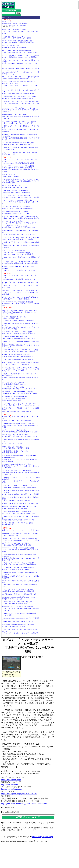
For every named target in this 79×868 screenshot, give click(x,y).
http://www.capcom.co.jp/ (11, 780)
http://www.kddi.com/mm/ (12, 789)
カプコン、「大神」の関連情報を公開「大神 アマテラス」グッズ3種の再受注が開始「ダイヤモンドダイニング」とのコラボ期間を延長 (17, 252)
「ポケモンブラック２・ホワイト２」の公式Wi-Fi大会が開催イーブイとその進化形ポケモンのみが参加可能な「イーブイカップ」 (21, 103)
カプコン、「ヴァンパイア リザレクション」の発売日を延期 (20, 504)
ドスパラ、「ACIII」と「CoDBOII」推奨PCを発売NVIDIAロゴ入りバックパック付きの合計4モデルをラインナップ (21, 202)
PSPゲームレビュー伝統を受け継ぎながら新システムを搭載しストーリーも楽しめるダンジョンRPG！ (15, 23)
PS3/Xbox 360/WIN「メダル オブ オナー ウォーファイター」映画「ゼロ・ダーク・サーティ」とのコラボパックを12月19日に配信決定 (21, 110)
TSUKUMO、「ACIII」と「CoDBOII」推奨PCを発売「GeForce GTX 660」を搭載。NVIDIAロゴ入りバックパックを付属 (20, 550)
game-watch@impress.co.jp (42, 837)
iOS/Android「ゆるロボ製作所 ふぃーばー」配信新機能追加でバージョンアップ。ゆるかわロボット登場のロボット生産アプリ (21, 466)
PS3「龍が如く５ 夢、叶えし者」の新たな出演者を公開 (19, 594)
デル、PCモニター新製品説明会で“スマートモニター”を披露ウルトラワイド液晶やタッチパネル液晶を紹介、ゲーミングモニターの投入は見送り (21, 181)
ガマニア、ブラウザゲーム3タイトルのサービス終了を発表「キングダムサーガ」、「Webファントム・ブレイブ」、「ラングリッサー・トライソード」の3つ (21, 369)
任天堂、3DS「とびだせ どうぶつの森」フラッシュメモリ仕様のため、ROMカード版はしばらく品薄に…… (20, 31)
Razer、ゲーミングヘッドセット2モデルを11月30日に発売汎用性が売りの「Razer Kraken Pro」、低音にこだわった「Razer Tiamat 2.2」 (19, 312)
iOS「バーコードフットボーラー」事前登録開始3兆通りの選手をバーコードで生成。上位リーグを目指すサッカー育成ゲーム (20, 473)
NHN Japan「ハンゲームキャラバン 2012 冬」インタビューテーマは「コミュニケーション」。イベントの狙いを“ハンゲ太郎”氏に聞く (20, 292)
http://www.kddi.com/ (10, 784)
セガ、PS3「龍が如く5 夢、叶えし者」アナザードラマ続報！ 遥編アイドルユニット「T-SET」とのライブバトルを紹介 (18, 319)
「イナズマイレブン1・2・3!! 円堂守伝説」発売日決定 (18, 359)
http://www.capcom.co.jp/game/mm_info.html (19, 794)
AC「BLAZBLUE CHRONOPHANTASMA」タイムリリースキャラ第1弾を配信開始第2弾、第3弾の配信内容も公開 (15, 398)
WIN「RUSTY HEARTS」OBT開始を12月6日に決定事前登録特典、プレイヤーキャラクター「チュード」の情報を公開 (21, 304)
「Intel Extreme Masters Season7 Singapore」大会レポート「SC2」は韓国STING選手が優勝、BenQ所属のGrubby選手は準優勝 (20, 425)
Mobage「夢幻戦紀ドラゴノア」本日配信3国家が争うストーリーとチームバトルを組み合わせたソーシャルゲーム (20, 116)
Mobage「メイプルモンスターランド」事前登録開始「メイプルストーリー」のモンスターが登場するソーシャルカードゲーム (21, 608)
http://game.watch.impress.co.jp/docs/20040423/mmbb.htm (24, 803)
